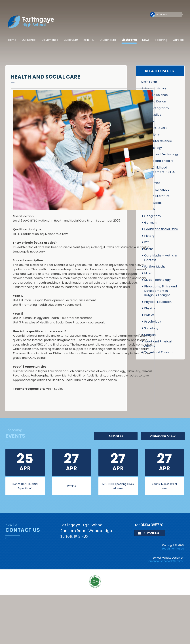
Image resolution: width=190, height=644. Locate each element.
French (149, 209)
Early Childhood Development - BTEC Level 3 (160, 172)
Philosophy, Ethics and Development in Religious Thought (161, 291)
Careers (178, 40)
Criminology (153, 148)
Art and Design (155, 101)
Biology (149, 121)
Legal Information (173, 549)
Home (12, 40)
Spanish (150, 335)
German (150, 223)
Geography (153, 216)
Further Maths (155, 267)
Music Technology (157, 280)
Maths (149, 249)
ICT (147, 242)
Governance (50, 40)
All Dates (116, 436)
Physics (150, 308)
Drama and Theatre (159, 161)
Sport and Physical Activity (158, 344)
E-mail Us (149, 533)
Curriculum (71, 40)
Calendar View (163, 436)
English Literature (157, 196)
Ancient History (156, 88)
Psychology (153, 322)
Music (148, 273)
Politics (149, 315)
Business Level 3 (156, 128)
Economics (152, 183)
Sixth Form (129, 40)
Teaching (161, 40)
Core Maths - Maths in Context (161, 258)
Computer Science (158, 141)
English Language (157, 190)
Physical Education (158, 302)
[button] (152, 14)
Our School (29, 40)
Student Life (108, 40)
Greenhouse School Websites (166, 561)
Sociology (151, 328)
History (149, 236)
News (146, 40)
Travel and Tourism (158, 352)
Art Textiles (153, 115)
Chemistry (152, 135)
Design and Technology (161, 154)
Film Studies (153, 203)
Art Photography (157, 108)
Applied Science (156, 95)
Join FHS (89, 40)
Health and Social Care (161, 229)
